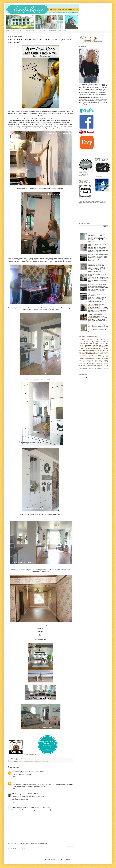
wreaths (105, 362)
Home (41, 846)
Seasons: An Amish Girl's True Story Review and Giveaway (98, 305)
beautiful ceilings (91, 365)
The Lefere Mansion (44, 761)
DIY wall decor (101, 350)
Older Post (70, 846)
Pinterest (40, 632)
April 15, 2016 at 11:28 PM (44, 807)
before (105, 367)
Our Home (82, 355)
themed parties (87, 367)
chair (107, 349)
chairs (93, 362)
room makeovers (35, 761)
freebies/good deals (83, 369)
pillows (87, 362)
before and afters (27, 761)
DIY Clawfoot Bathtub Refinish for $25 (98, 255)
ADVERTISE (52, 31)
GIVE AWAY (98, 360)
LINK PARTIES (30, 31)
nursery (92, 363)
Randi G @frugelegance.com (20, 772)
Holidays (104, 363)
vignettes (100, 369)
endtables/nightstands (95, 349)
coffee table (89, 360)
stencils (81, 347)
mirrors (81, 362)
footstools (98, 363)
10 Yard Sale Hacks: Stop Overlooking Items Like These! (96, 315)
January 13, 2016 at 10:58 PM (37, 772)
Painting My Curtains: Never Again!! (98, 325)
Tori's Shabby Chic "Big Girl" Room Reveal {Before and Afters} (97, 235)
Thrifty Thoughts (96, 352)
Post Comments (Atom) (21, 849)
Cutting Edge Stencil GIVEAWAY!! (97, 285)
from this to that (93, 369)
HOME (8, 31)
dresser (92, 350)
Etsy (40, 635)
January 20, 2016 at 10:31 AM (31, 794)
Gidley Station (95, 367)
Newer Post (11, 846)
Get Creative (100, 343)
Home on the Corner (18, 782)
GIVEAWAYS (42, 31)
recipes (84, 350)
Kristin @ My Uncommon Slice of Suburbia (24, 807)
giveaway (100, 355)
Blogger (68, 859)
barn (101, 367)
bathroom (86, 363)
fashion (91, 355)
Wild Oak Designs (17, 794)
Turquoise (82, 359)
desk (80, 352)
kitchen (105, 365)
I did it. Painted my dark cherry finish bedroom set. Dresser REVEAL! (98, 265)
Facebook (40, 628)
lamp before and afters (93, 354)
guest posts (99, 365)
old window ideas (93, 357)
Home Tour (103, 357)
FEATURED (63, 31)
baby (105, 360)
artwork (104, 354)
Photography (91, 359)
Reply (14, 777)
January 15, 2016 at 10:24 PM (32, 782)
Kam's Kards (82, 365)
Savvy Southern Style (31, 755)
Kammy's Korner (28, 759)
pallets (80, 367)
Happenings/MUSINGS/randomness (90, 345)
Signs (86, 352)
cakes (80, 363)
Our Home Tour (18, 31)
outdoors (98, 362)
